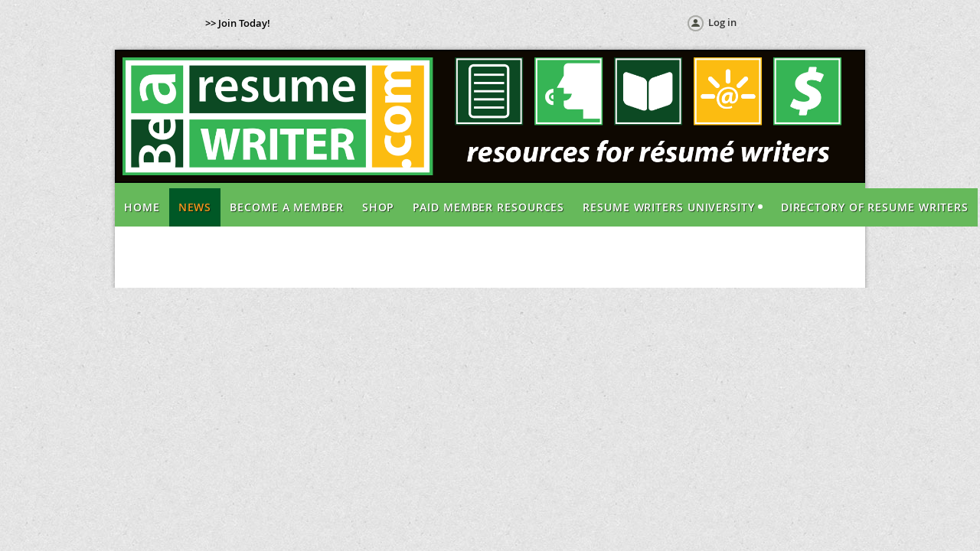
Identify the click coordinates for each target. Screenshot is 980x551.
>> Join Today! (238, 23)
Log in (722, 22)
